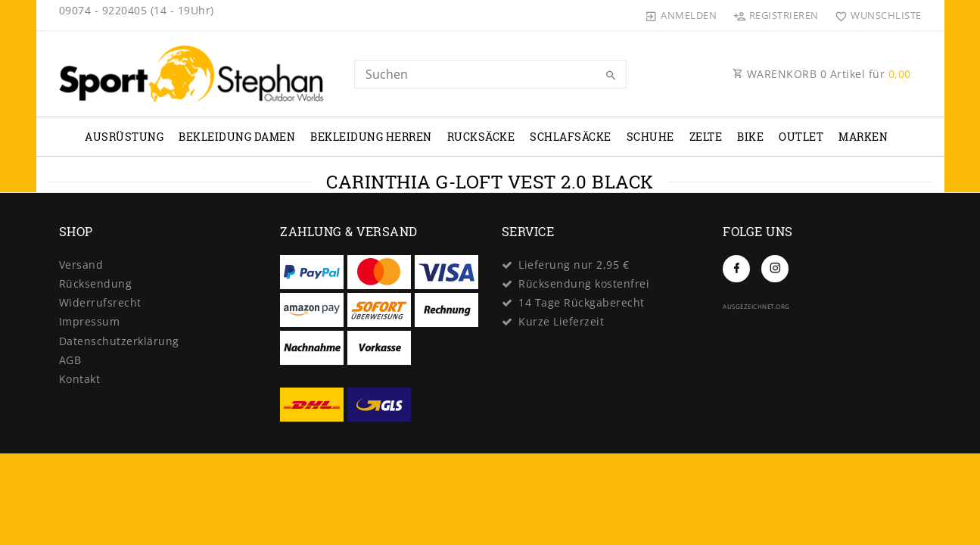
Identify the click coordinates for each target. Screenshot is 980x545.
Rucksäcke (481, 137)
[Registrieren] (776, 15)
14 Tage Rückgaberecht (582, 302)
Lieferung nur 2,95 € (574, 265)
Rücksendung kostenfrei (584, 283)
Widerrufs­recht (100, 302)
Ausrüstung (124, 137)
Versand (81, 265)
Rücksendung (96, 283)
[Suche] (611, 76)
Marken (863, 137)
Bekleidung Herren (371, 137)
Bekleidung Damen (237, 137)
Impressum (90, 321)
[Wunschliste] (875, 15)
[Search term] (490, 74)
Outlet (801, 137)
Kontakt (80, 379)
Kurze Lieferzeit (561, 321)
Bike (750, 137)
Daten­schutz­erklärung (119, 341)
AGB (70, 360)
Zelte (706, 137)
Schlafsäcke (571, 137)
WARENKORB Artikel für (822, 74)
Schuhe (650, 137)
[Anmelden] (681, 15)
